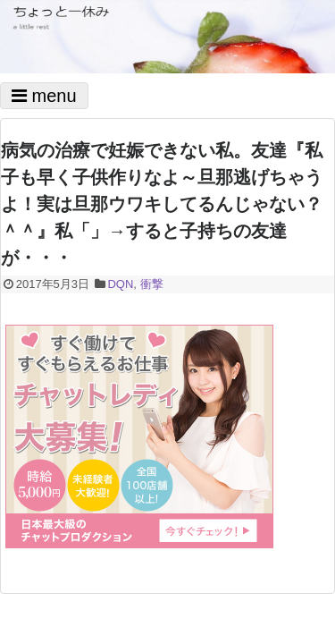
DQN (120, 284)
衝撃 (152, 284)
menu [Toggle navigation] (44, 96)
